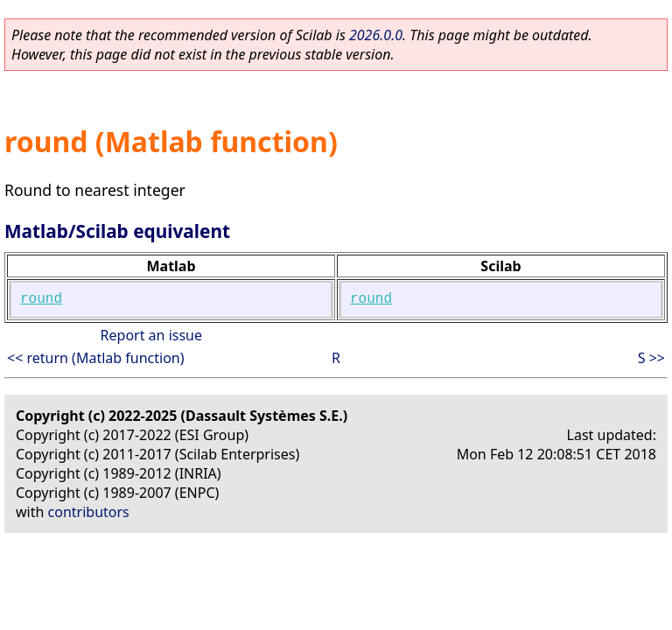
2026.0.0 (376, 35)
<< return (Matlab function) (96, 358)
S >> (651, 358)
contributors (89, 512)
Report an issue (151, 335)
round (41, 299)
